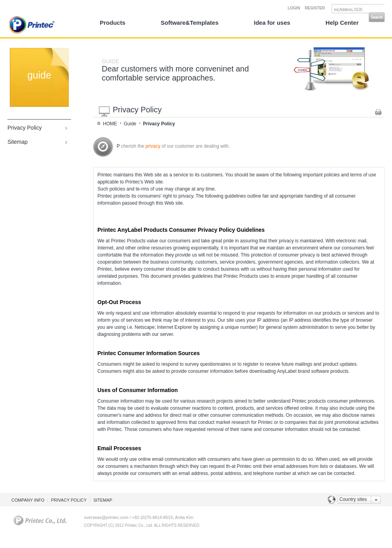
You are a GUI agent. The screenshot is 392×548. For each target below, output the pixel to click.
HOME (110, 124)
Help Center (342, 23)
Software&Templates (190, 23)
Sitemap (17, 142)
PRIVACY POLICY (69, 500)
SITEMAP (103, 500)
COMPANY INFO (28, 500)
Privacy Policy (25, 128)
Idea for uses (272, 23)
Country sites (353, 499)
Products (113, 23)
